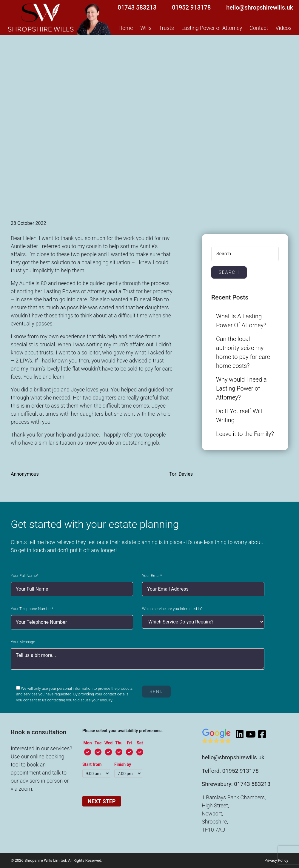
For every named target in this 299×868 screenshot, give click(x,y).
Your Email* (152, 576)
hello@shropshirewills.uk (260, 7)
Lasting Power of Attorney (212, 28)
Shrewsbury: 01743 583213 (236, 784)
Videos (283, 28)
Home (126, 28)
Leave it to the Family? (245, 434)
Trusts (167, 28)
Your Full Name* (25, 576)
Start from (92, 764)
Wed (108, 743)
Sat (140, 743)
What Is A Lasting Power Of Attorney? (241, 321)
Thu (119, 743)
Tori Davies (181, 474)
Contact (259, 28)
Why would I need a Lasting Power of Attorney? (241, 388)
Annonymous (25, 474)
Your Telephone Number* (32, 609)
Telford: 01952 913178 (230, 771)
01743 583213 (137, 7)
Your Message (23, 642)
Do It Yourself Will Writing (239, 416)
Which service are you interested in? (172, 609)
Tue (98, 743)
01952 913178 (191, 7)
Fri (129, 743)
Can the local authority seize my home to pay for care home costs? (243, 352)
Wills (146, 28)
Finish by (123, 764)
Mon (87, 743)
